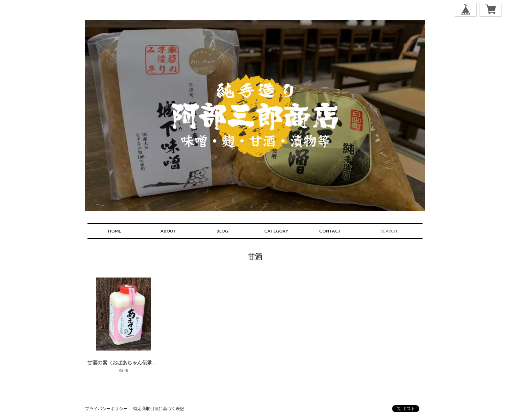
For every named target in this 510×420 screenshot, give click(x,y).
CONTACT (330, 231)
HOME (115, 231)
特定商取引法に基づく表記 (159, 408)
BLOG (222, 231)
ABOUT (168, 231)
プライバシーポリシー (106, 408)
